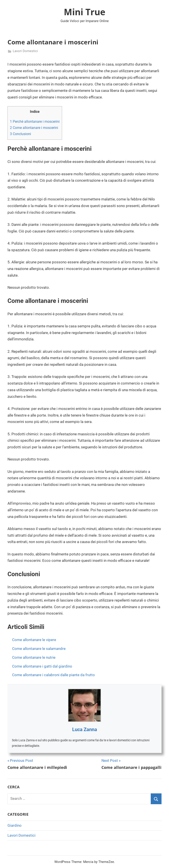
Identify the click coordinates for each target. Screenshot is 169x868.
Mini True (85, 12)
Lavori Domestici (25, 51)
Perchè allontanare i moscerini (35, 122)
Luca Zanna (85, 729)
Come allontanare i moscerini (34, 128)
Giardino (15, 825)
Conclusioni (20, 134)
